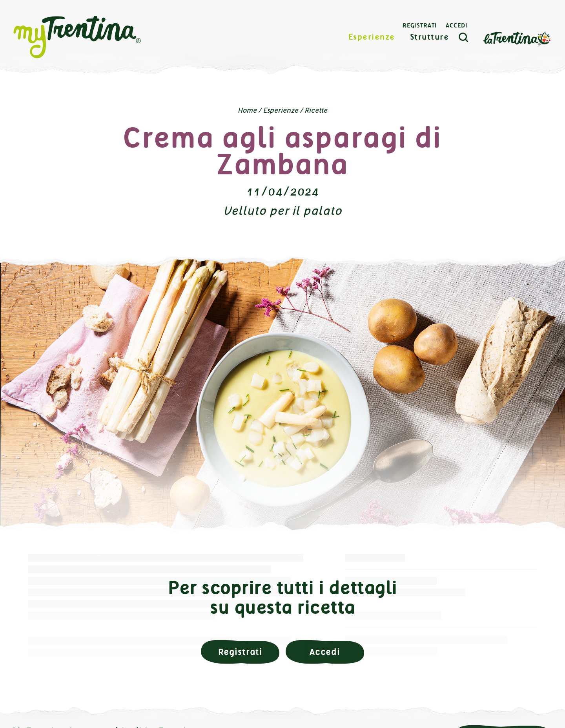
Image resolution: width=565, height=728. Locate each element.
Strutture (430, 37)
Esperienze (372, 37)
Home (247, 110)
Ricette (316, 110)
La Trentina (517, 38)
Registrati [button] (240, 652)
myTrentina (77, 37)
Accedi (457, 26)
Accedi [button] (325, 652)
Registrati (420, 26)
